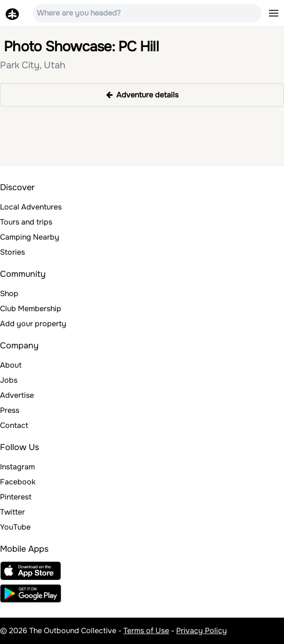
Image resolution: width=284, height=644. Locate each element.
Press (10, 410)
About (11, 365)
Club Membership (31, 309)
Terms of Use (146, 631)
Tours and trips (26, 222)
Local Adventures (31, 207)
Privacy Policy (202, 631)
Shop (9, 294)
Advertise (17, 395)
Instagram (17, 467)
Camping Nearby (30, 237)
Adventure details (142, 95)
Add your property (33, 324)
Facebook (18, 482)
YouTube (15, 527)
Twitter (12, 512)
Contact (14, 425)
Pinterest (16, 497)
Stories (12, 252)
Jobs (9, 380)
